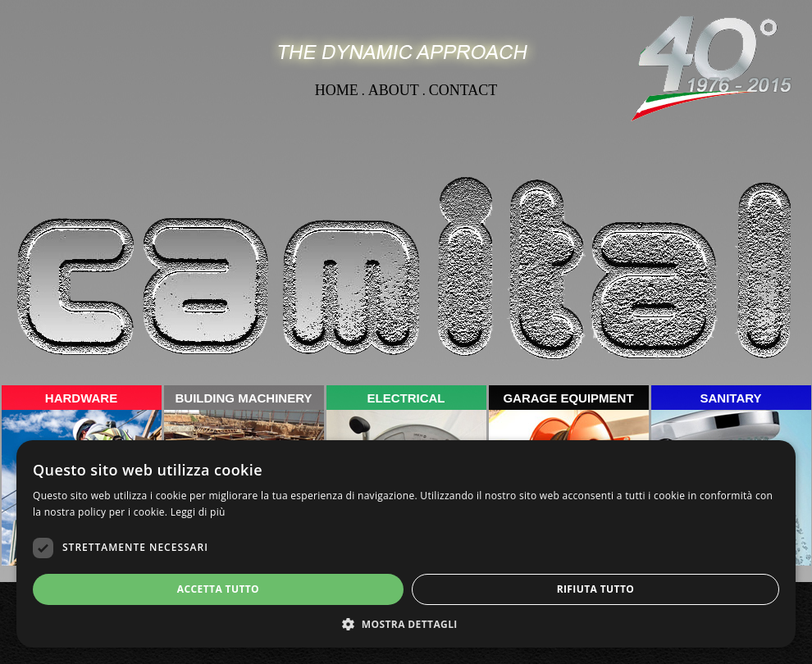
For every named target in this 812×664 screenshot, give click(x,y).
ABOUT (394, 90)
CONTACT (463, 90)
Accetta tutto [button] (218, 589)
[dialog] (406, 544)
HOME (337, 90)
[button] (406, 623)
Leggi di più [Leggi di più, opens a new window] (198, 512)
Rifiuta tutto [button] (596, 589)
